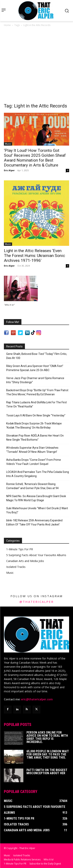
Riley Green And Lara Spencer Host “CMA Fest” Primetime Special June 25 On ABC (35, 368)
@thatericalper (37, 602)
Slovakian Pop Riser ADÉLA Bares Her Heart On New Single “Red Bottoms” (35, 438)
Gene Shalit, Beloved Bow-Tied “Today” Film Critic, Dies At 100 (37, 356)
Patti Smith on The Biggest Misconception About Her (47, 772)
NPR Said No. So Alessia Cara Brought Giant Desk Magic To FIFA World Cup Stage (36, 498)
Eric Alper (9, 170)
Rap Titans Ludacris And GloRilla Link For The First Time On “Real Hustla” (36, 404)
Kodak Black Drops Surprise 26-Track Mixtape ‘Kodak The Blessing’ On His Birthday (34, 425)
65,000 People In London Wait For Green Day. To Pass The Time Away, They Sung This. (48, 754)
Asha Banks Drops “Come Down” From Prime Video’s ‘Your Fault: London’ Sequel (34, 462)
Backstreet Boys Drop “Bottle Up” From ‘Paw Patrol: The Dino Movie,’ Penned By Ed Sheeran (37, 392)
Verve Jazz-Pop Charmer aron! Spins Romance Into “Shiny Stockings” (35, 380)
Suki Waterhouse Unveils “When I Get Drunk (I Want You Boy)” (37, 510)
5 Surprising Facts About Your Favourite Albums (36, 555)
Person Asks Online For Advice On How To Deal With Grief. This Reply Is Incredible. (47, 737)
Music (8, 144)
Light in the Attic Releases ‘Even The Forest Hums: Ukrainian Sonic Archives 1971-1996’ (34, 256)
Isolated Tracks (16, 567)
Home (7, 25)
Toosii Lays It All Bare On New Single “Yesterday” (36, 415)
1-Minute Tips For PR (20, 549)
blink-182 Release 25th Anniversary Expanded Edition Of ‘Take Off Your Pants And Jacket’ (34, 522)
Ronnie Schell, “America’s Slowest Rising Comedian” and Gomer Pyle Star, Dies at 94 (32, 486)
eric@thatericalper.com (37, 699)
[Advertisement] (36, 66)
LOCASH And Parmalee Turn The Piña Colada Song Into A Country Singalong (38, 474)
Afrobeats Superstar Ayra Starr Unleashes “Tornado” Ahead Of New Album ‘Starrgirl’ (32, 450)
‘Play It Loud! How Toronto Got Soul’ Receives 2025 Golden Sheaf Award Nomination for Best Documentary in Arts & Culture (35, 158)
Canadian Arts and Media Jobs (25, 561)
